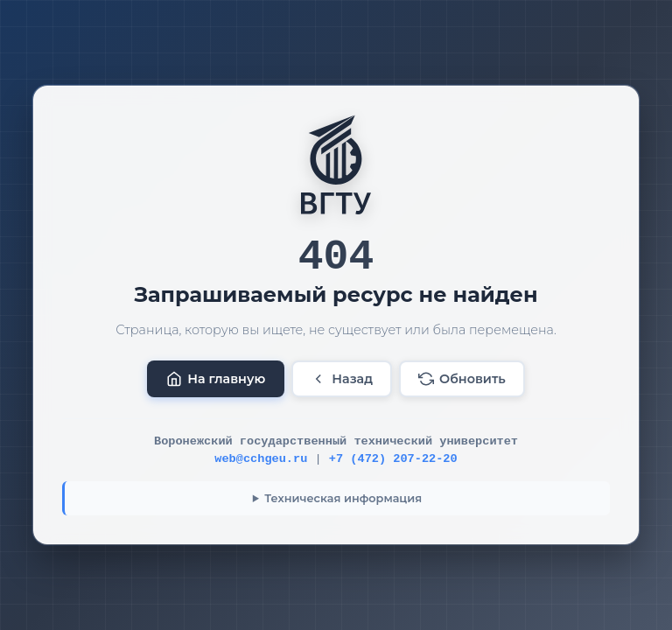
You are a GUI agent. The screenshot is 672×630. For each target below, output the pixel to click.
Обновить (462, 379)
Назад (342, 379)
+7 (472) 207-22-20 (393, 459)
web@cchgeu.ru (261, 459)
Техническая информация (343, 498)
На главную (216, 379)
